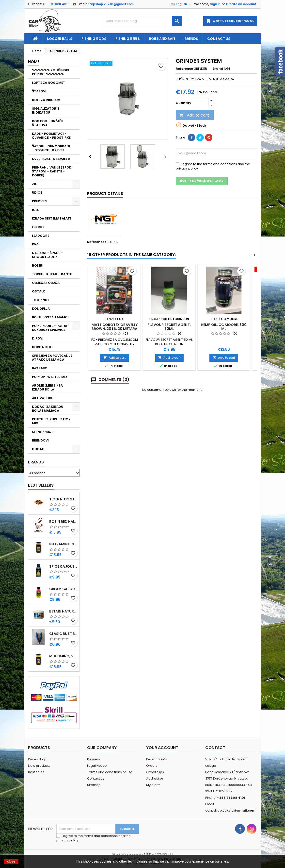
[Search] (142, 21)
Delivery (94, 759)
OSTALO (39, 291)
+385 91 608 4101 (55, 4)
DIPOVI (38, 338)
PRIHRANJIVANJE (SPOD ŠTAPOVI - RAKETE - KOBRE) (52, 171)
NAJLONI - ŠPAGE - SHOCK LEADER (47, 255)
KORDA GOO (42, 347)
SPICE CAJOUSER (63, 566)
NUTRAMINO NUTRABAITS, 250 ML (63, 544)
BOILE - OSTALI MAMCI (50, 317)
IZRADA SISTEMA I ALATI (51, 218)
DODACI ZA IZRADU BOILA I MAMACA (48, 409)
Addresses (155, 778)
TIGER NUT (41, 300)
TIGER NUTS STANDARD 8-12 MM (63, 499)
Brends (191, 39)
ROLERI (38, 265)
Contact (215, 748)
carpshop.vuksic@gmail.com (111, 4)
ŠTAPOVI (39, 91)
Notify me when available (202, 181)
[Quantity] (201, 103)
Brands (36, 462)
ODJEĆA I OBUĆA (46, 283)
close (11, 861)
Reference (184, 69)
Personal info (157, 759)
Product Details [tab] (105, 194)
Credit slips (155, 772)
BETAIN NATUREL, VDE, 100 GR (63, 611)
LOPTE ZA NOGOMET (49, 83)
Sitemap (94, 785)
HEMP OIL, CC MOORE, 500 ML (224, 327)
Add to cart (194, 115)
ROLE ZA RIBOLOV (46, 100)
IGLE (35, 210)
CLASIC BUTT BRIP (63, 634)
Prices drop (37, 759)
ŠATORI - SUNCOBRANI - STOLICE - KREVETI (51, 148)
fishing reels (128, 39)
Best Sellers (41, 485)
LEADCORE (41, 236)
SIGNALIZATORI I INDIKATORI (46, 111)
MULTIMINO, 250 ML (63, 656)
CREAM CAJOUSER (63, 589)
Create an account (241, 4)
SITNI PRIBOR (43, 432)
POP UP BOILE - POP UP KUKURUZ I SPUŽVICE (50, 328)
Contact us (219, 39)
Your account (162, 748)
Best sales (36, 772)
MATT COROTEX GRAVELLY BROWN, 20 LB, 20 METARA (115, 327)
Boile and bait (162, 39)
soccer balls (60, 39)
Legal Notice (97, 766)
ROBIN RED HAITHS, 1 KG (63, 522)
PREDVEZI (40, 201)
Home (34, 62)
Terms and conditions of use (110, 772)
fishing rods (94, 39)
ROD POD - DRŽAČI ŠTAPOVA (47, 123)
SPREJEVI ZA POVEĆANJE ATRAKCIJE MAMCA (52, 358)
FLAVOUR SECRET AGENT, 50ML (169, 327)
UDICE (37, 193)
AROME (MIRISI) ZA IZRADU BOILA (47, 387)
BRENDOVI (40, 440)
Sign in (215, 4)
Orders (152, 766)
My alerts (153, 785)
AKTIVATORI (42, 398)
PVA (35, 244)
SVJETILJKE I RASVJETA (51, 159)
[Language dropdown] (182, 4)
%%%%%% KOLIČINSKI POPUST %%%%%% (51, 72)
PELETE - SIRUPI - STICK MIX (51, 421)
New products (39, 766)
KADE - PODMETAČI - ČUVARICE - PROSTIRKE (51, 136)
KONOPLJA (41, 309)
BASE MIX (40, 368)
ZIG (35, 184)
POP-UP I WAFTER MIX (50, 377)
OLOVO (38, 227)
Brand (218, 69)
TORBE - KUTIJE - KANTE (52, 274)
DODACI (39, 449)
